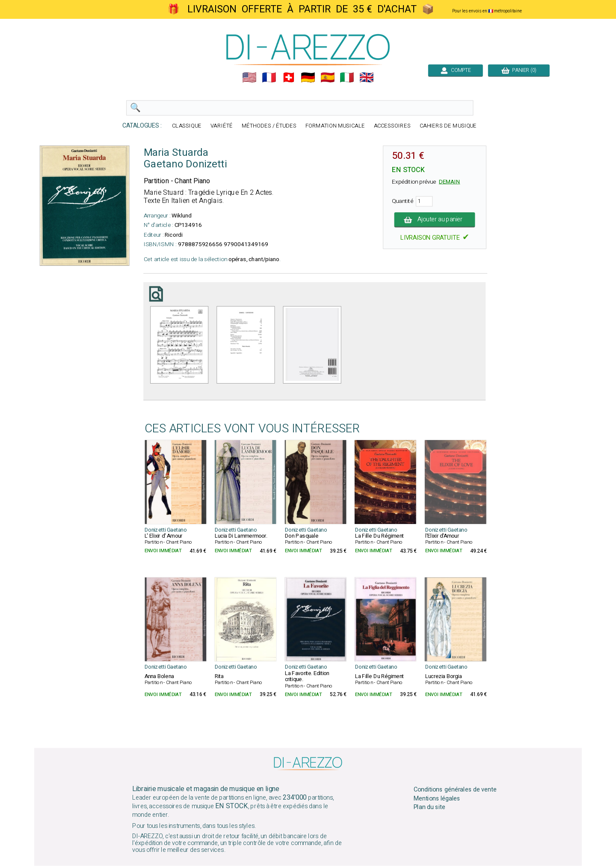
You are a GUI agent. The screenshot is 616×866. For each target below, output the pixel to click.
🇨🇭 (289, 77)
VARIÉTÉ (222, 126)
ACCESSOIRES (392, 126)
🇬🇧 (367, 77)
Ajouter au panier (435, 220)
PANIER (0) (519, 70)
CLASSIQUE (187, 126)
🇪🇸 (328, 77)
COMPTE (456, 70)
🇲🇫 (269, 77)
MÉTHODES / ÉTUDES (269, 126)
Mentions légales (437, 799)
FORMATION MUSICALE (335, 126)
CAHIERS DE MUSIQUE (448, 126)
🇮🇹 (347, 77)
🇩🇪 (308, 77)
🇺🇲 (249, 77)
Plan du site (429, 807)
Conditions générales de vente (455, 790)
